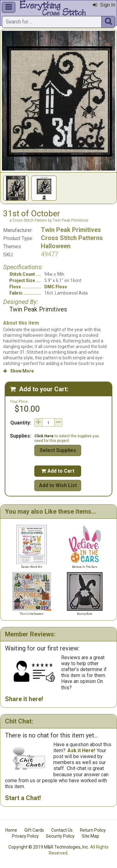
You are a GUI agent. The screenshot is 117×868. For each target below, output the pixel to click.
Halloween (56, 246)
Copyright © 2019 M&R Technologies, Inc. (49, 847)
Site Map (90, 836)
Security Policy (60, 836)
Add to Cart (58, 471)
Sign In (104, 5)
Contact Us (62, 830)
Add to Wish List (58, 485)
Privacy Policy (25, 836)
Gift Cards (34, 830)
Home (11, 830)
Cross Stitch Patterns (72, 238)
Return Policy (93, 830)
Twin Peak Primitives (71, 230)
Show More (18, 371)
